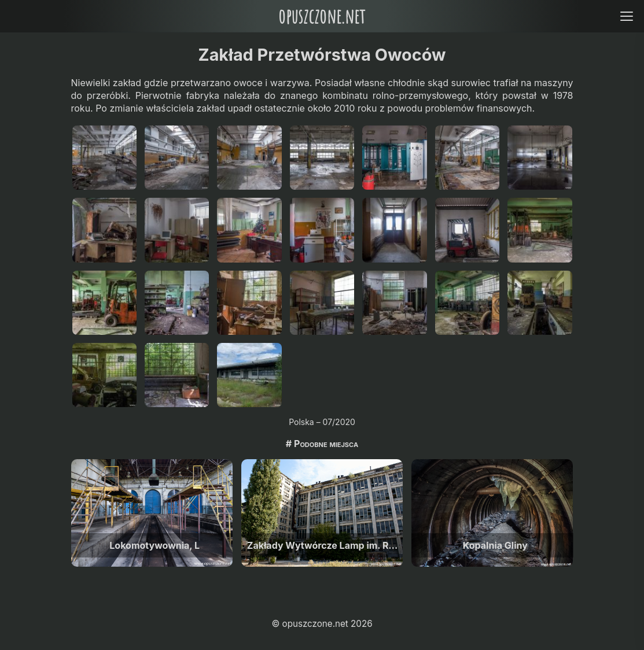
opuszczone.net (322, 16)
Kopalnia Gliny (495, 545)
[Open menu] (626, 16)
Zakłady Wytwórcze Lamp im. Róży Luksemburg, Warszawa (325, 545)
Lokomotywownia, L (154, 545)
